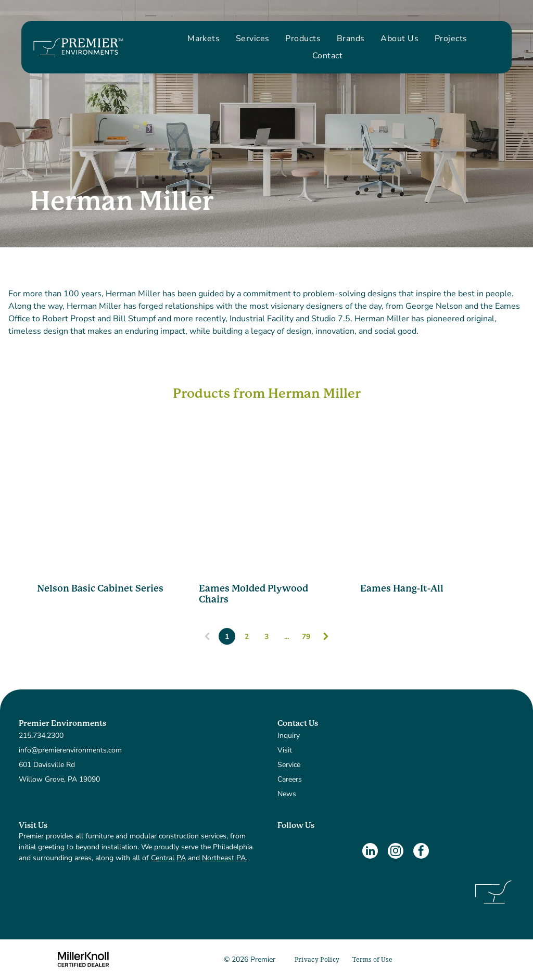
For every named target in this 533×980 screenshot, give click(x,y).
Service (289, 765)
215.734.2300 (41, 736)
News (287, 794)
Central (163, 858)
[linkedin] (370, 852)
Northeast (218, 858)
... (287, 637)
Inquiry (289, 736)
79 (306, 637)
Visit (285, 750)
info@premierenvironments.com (70, 750)
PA (181, 858)
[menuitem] (204, 39)
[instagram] (396, 852)
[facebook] (421, 852)
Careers (290, 779)
